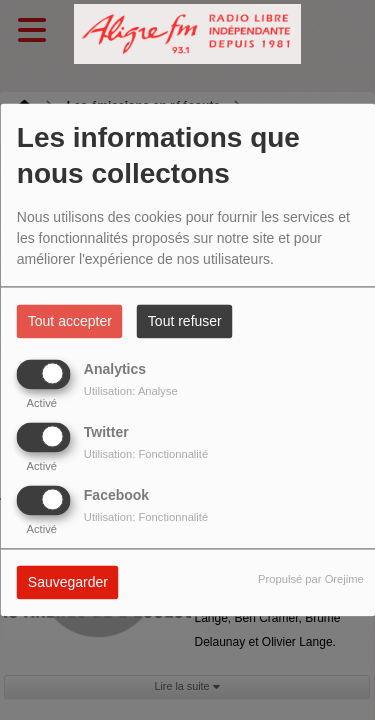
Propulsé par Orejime (311, 580)
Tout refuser (185, 322)
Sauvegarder (68, 583)
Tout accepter (70, 322)
